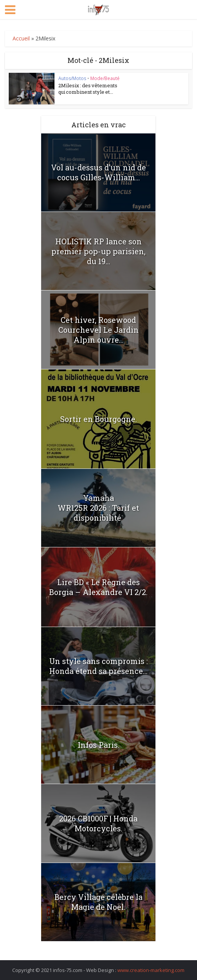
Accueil (21, 38)
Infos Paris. (98, 745)
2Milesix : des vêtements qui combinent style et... (88, 89)
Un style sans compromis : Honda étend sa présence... (98, 666)
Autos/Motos (72, 78)
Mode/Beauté (105, 78)
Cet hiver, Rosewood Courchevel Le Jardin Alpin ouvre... (98, 330)
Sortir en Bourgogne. (98, 419)
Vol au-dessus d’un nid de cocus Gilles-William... (98, 172)
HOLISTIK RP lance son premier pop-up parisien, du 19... (98, 251)
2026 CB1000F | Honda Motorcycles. (98, 823)
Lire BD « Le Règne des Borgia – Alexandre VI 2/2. (98, 587)
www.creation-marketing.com (151, 970)
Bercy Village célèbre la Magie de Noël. (98, 902)
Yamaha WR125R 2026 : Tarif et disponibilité (98, 508)
